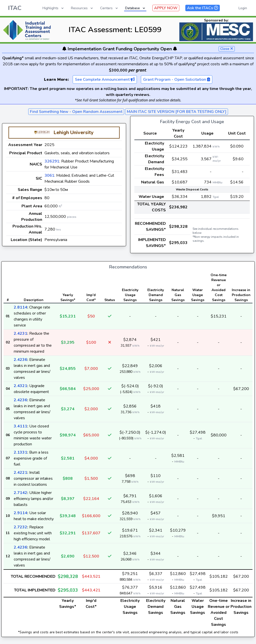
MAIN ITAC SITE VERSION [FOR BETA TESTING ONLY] (177, 112)
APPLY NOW (166, 8)
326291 (52, 161)
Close (227, 49)
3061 (49, 175)
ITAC (15, 8)
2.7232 (20, 527)
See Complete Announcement (105, 80)
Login (243, 8)
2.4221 (20, 473)
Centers (109, 8)
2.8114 (20, 307)
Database (135, 8)
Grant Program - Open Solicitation (177, 80)
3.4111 (20, 426)
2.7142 (20, 493)
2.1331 (20, 452)
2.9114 (20, 513)
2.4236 (20, 360)
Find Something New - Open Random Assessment (76, 112)
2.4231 (20, 333)
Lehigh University (74, 132)
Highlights (53, 8)
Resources (82, 8)
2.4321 (20, 386)
